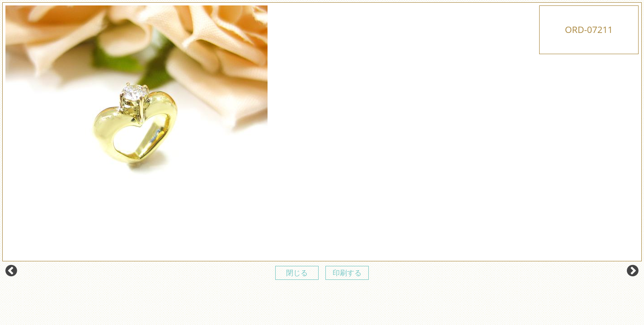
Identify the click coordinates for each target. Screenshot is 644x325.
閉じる (297, 273)
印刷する (347, 273)
